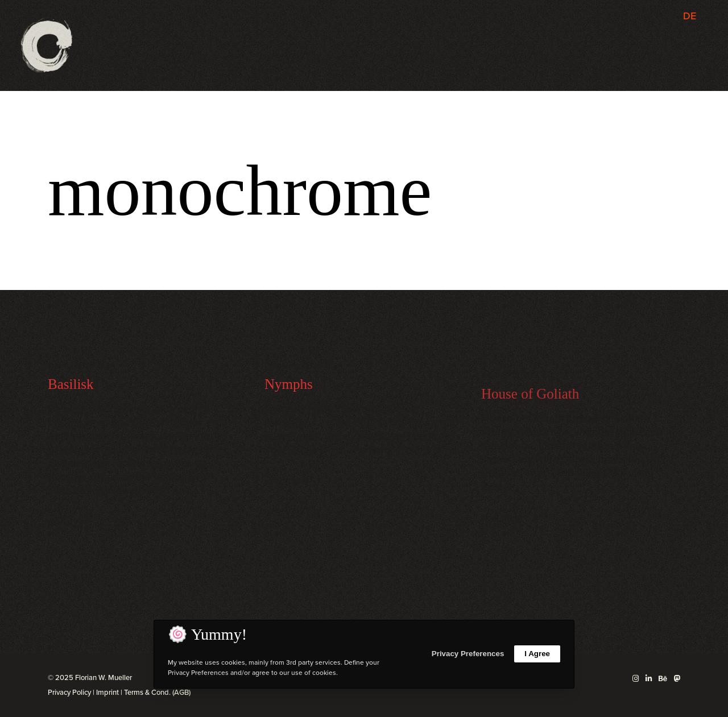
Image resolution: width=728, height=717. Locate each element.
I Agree (537, 654)
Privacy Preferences (468, 654)
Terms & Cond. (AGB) (157, 692)
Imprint (107, 692)
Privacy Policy (69, 692)
